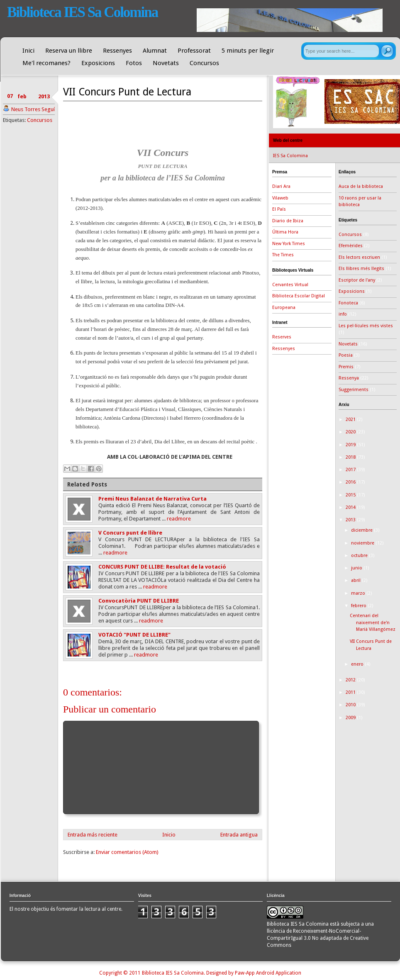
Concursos (204, 63)
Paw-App (245, 973)
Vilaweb (280, 198)
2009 (351, 718)
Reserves (282, 337)
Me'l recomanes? (46, 63)
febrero (359, 606)
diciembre (362, 530)
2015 (351, 495)
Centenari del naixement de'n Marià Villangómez (373, 623)
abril (356, 580)
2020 (351, 432)
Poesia (346, 355)
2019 (351, 445)
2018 (351, 457)
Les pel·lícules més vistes (366, 326)
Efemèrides (351, 246)
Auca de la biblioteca (361, 186)
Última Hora (285, 232)
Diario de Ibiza (288, 221)
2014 (351, 507)
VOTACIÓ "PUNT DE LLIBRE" (134, 635)
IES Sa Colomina (290, 156)
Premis (346, 367)
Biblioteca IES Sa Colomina (82, 12)
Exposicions (98, 63)
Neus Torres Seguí (33, 109)
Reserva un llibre (69, 51)
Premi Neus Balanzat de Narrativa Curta (152, 499)
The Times (283, 255)
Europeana (284, 308)
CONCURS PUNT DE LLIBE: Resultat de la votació (162, 567)
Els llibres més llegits (361, 269)
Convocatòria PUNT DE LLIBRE (139, 601)
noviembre (363, 543)
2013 (351, 520)
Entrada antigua (239, 835)
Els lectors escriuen (359, 257)
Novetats (166, 63)
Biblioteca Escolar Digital (299, 296)
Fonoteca (348, 303)
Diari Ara (281, 186)
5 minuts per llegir (248, 51)
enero (358, 664)
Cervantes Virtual (290, 285)
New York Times (289, 244)
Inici (28, 51)
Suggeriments (354, 390)
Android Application (279, 973)
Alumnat (155, 51)
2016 (351, 482)
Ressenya (349, 378)
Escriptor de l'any (357, 280)
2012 (351, 680)
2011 (351, 692)
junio (357, 568)
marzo (359, 593)
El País (279, 209)
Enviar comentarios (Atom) (127, 852)
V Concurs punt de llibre (130, 533)
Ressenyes (117, 51)
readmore (179, 519)
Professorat (194, 51)
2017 (351, 470)
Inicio (169, 835)
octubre (360, 556)
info (343, 314)
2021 (351, 419)
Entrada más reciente (93, 835)
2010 (351, 705)
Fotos (134, 63)
